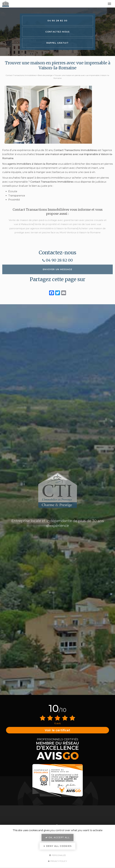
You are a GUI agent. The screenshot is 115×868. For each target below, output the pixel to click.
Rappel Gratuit (58, 43)
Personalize (57, 855)
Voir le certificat (57, 730)
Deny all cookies (57, 846)
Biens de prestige (45, 75)
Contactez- (57, 32)
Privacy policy (58, 861)
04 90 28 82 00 (57, 21)
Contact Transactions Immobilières (21, 75)
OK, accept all (57, 837)
